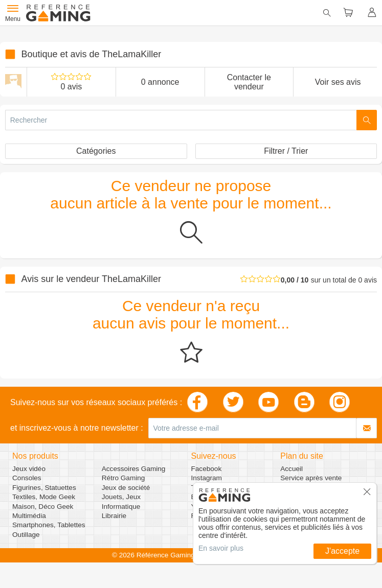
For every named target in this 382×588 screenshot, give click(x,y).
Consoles (27, 478)
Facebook (207, 469)
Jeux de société (126, 488)
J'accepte (342, 551)
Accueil (291, 469)
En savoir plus (221, 548)
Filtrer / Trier (286, 151)
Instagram (207, 478)
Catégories (96, 151)
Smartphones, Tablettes (49, 525)
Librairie (114, 516)
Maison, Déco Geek (43, 507)
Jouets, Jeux (121, 497)
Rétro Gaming (123, 478)
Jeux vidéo (29, 469)
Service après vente (311, 478)
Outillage (26, 535)
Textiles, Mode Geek (44, 497)
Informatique (121, 507)
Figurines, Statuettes (44, 488)
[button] (367, 495)
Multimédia (29, 516)
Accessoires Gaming (134, 469)
